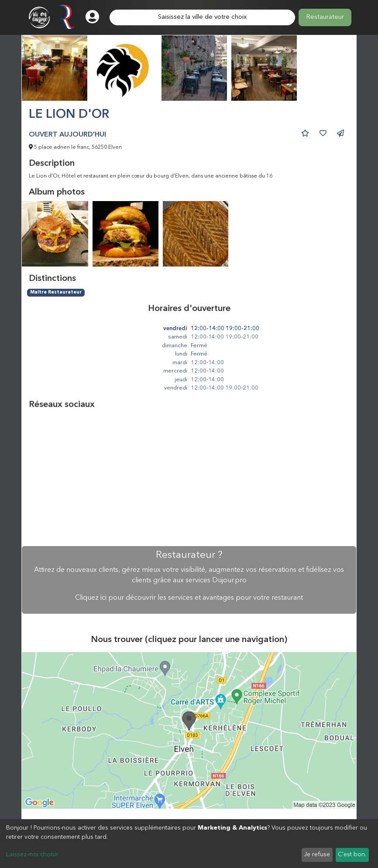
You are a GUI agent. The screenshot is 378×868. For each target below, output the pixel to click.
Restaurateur (325, 17)
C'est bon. (352, 854)
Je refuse (317, 854)
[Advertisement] (189, 478)
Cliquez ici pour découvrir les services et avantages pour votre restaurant (189, 598)
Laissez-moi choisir (32, 854)
